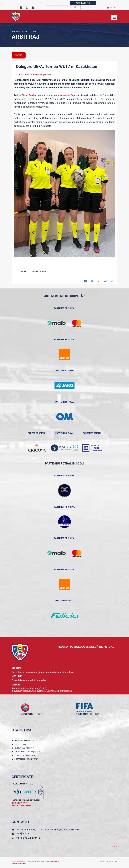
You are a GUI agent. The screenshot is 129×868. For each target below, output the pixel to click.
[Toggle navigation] (114, 18)
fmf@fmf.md (23, 833)
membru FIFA (82, 714)
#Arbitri (22, 272)
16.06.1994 (94, 714)
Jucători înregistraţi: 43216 (28, 752)
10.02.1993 (40, 714)
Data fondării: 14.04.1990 (26, 741)
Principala (17, 32)
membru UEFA (27, 714)
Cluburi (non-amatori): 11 (27, 755)
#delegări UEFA (39, 272)
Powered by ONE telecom (109, 862)
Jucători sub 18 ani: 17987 (27, 759)
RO (110, 8)
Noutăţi (27, 32)
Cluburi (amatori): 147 (25, 748)
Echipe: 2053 (21, 744)
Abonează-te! (83, 3)
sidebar (19, 55)
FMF (35, 32)
